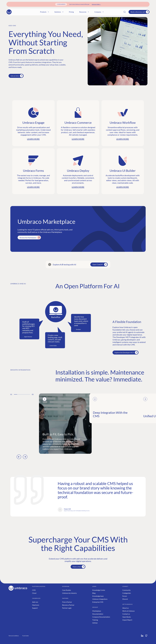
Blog (94, 593)
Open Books (127, 617)
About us (126, 608)
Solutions (73, 12)
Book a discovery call (140, 12)
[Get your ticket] (96, 4)
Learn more (33, 139)
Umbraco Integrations (100, 599)
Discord (125, 599)
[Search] (125, 12)
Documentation (98, 614)
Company (113, 12)
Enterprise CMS (98, 602)
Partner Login (67, 608)
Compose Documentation (101, 617)
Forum (125, 596)
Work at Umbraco (128, 611)
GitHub (95, 623)
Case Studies (67, 590)
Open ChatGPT (100, 264)
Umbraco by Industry (69, 593)
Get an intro (17, 76)
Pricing (86, 12)
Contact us (126, 614)
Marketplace (97, 611)
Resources (98, 12)
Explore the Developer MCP (126, 353)
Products (59, 12)
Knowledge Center (99, 590)
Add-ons (35, 602)
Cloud (34, 593)
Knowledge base (98, 596)
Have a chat (79, 567)
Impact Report (127, 620)
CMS (34, 590)
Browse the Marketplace (30, 237)
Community (126, 590)
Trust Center (26, 636)
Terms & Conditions (14, 636)
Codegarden (127, 593)
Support (35, 608)
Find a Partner (67, 602)
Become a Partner (68, 605)
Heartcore (36, 605)
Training (95, 620)
